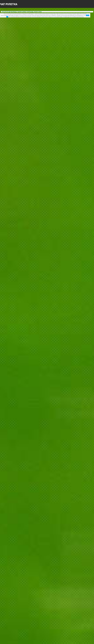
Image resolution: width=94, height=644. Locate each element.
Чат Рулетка (9, 4)
